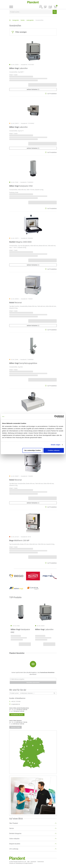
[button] (45, 7)
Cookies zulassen (54, 450)
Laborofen (18, 68)
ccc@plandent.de (15, 704)
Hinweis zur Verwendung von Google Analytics (21, 863)
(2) (33, 89)
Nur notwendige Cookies (33, 450)
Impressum (33, 862)
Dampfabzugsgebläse (23, 363)
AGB (28, 862)
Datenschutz (41, 862)
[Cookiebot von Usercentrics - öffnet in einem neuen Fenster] (56, 417)
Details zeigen (56, 445)
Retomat (16, 303)
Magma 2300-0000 (20, 242)
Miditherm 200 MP (19, 541)
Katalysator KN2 (21, 186)
